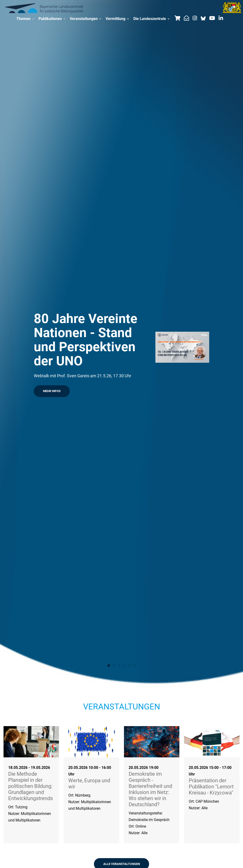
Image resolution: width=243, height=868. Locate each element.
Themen (25, 19)
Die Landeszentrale (151, 19)
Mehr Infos (52, 391)
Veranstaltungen (85, 19)
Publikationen (52, 19)
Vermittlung (117, 19)
